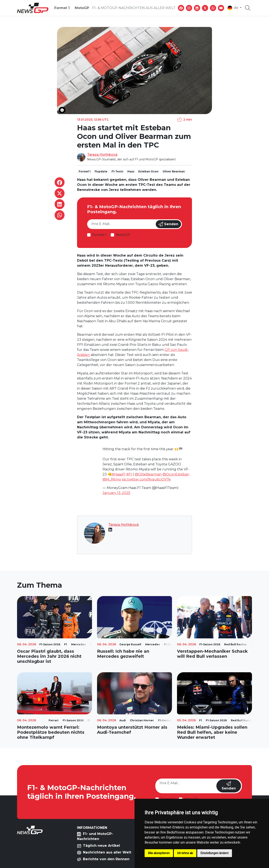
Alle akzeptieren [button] (159, 853)
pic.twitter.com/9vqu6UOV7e (146, 479)
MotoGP (82, 8)
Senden (168, 224)
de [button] (233, 8)
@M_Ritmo (112, 479)
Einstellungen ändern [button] (215, 853)
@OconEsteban (176, 474)
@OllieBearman (148, 474)
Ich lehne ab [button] (185, 853)
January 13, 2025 (116, 493)
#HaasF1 (119, 474)
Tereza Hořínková (102, 155)
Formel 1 (62, 8)
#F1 (129, 474)
